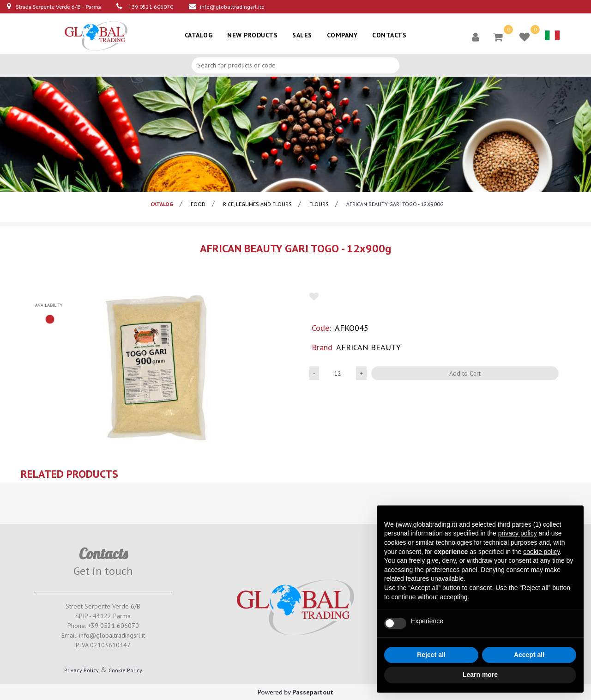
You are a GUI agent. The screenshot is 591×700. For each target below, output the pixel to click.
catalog (162, 204)
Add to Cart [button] (465, 373)
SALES (302, 35)
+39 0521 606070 (151, 7)
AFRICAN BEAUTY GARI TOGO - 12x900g (395, 204)
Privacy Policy (81, 670)
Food (198, 204)
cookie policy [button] (541, 552)
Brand (322, 347)
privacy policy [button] (518, 533)
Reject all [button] (431, 655)
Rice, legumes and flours (257, 204)
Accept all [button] (529, 655)
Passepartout (313, 692)
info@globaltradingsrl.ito (232, 7)
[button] (476, 37)
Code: (321, 328)
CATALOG (199, 35)
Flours (319, 204)
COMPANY (342, 35)
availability (49, 305)
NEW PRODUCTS (252, 35)
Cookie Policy (125, 670)
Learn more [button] (480, 675)
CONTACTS (389, 35)
